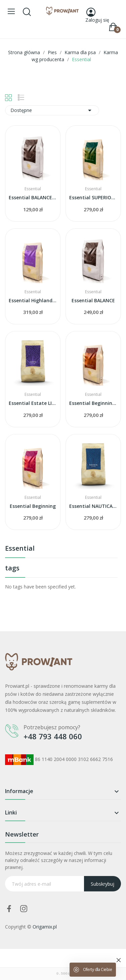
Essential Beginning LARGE (93, 403)
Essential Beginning (33, 506)
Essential (20, 549)
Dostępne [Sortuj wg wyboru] (52, 110)
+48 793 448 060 (53, 736)
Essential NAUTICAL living (93, 506)
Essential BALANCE (93, 300)
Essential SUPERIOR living (93, 197)
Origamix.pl (45, 927)
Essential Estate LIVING (33, 403)
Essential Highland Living (33, 300)
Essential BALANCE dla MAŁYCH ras (33, 197)
